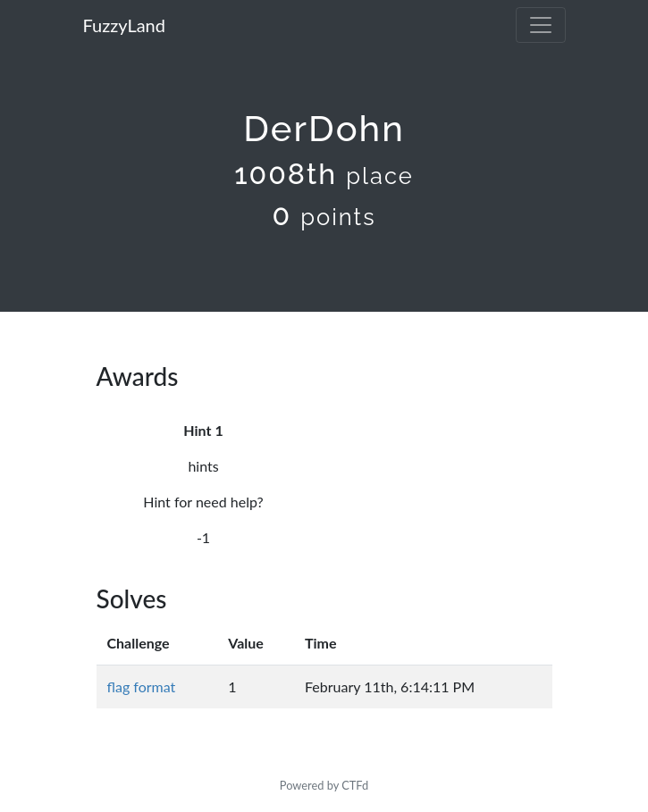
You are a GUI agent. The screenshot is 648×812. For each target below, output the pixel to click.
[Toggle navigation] (541, 25)
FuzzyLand (124, 25)
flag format (142, 686)
